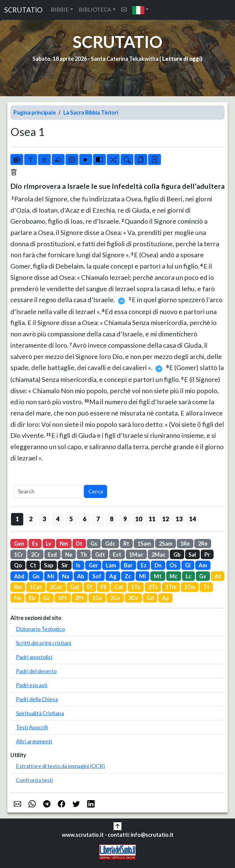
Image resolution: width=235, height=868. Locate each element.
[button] (141, 10)
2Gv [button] (115, 598)
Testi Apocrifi (32, 727)
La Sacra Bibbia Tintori (91, 112)
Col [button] (119, 587)
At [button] (218, 576)
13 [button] (179, 519)
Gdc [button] (110, 544)
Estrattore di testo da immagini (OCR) (60, 766)
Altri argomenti (34, 741)
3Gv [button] (133, 598)
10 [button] (139, 519)
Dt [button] (79, 544)
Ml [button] (143, 576)
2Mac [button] (159, 555)
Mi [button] (51, 576)
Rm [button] (18, 587)
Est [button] (117, 555)
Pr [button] (207, 555)
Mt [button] (158, 576)
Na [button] (66, 576)
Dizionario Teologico (40, 629)
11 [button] (152, 519)
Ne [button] (69, 555)
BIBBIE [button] (60, 9)
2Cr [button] (35, 555)
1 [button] (17, 519)
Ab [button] (81, 576)
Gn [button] (36, 576)
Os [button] (173, 565)
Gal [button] (75, 587)
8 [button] (112, 519)
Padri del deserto (36, 671)
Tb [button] (84, 555)
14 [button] (192, 519)
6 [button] (85, 519)
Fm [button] (18, 598)
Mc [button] (173, 576)
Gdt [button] (100, 555)
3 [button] (44, 519)
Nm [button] (64, 544)
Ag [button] (113, 576)
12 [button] (166, 519)
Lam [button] (111, 565)
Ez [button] (144, 565)
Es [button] (35, 544)
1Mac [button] (136, 555)
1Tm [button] (171, 587)
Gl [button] (188, 565)
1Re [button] (185, 544)
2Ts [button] (153, 587)
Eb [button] (32, 598)
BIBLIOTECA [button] (95, 9)
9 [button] (125, 519)
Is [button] (78, 565)
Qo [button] (18, 565)
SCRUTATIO (23, 10)
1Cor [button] (36, 587)
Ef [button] (90, 587)
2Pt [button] (79, 598)
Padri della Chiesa (37, 699)
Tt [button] (206, 587)
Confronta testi (34, 780)
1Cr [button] (19, 555)
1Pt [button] (63, 598)
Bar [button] (128, 565)
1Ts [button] (136, 587)
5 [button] (71, 519)
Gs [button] (94, 544)
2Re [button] (203, 544)
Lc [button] (188, 576)
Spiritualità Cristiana (40, 713)
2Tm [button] (190, 587)
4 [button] (58, 519)
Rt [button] (126, 544)
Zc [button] (128, 576)
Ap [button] (165, 598)
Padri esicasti (32, 685)
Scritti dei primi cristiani (44, 643)
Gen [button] (19, 544)
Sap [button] (49, 565)
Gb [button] (177, 555)
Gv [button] (203, 576)
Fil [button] (104, 587)
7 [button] (98, 519)
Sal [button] (192, 555)
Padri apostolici (34, 657)
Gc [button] (47, 598)
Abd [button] (19, 576)
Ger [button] (93, 565)
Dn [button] (158, 565)
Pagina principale (35, 112)
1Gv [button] (97, 598)
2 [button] (31, 519)
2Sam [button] (166, 544)
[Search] (49, 491)
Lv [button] (49, 544)
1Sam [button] (144, 544)
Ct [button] (33, 565)
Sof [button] (97, 576)
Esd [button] (52, 555)
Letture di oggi (181, 59)
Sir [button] (65, 565)
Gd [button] (150, 598)
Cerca (96, 491)
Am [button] (203, 565)
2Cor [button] (56, 587)
